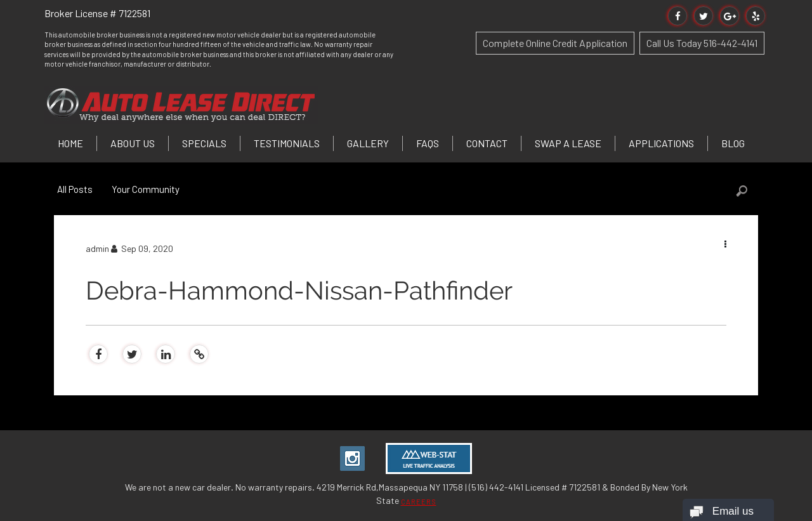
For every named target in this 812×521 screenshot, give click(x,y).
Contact (487, 143)
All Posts (75, 189)
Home (70, 143)
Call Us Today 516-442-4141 (702, 43)
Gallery (368, 143)
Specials (204, 143)
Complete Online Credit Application (555, 43)
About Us (133, 143)
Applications (661, 143)
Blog (733, 143)
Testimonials (287, 143)
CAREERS (419, 502)
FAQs (428, 143)
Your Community (146, 189)
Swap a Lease (568, 143)
